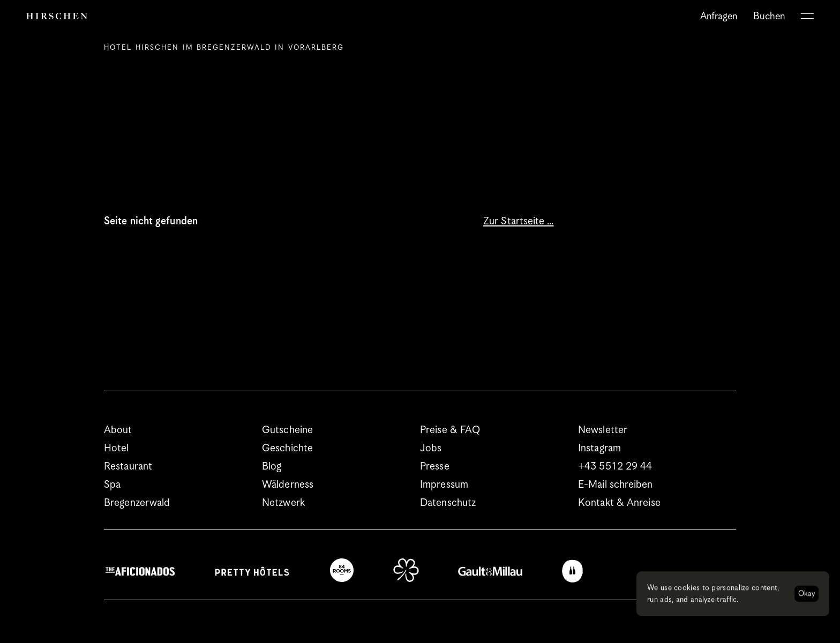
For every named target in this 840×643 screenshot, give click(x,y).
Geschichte (287, 448)
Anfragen (719, 16)
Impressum (444, 485)
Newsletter (603, 430)
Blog (272, 467)
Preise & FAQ (450, 430)
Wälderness (288, 485)
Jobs (431, 448)
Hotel (117, 448)
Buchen (769, 16)
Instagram (599, 448)
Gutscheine (287, 430)
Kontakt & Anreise (619, 503)
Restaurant (128, 467)
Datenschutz (448, 503)
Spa (112, 485)
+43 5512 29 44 (615, 467)
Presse (435, 467)
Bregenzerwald (137, 503)
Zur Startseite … (519, 221)
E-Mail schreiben (616, 485)
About (118, 430)
